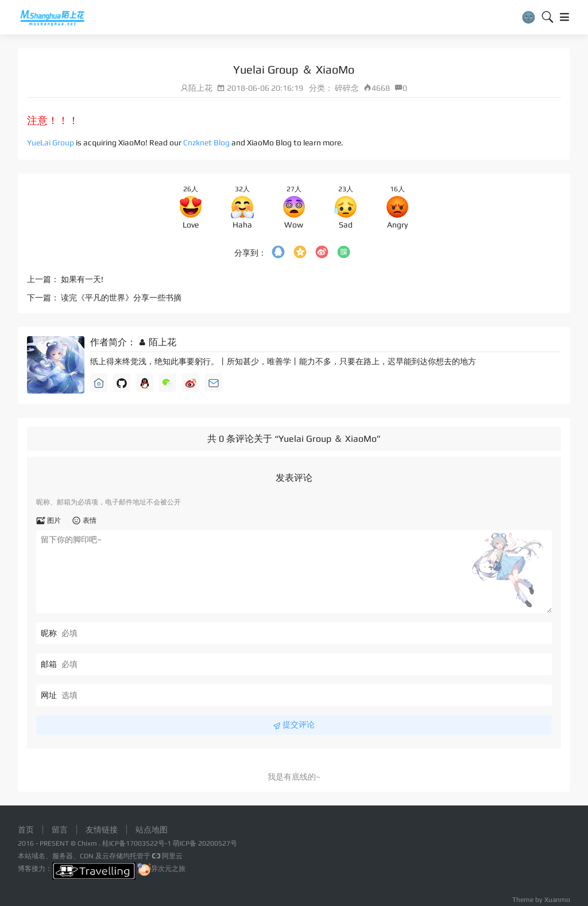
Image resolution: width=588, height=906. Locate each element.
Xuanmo (557, 900)
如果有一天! (82, 279)
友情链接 (102, 830)
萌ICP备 (185, 843)
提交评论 (294, 725)
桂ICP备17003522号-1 (137, 843)
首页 (26, 830)
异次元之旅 (161, 869)
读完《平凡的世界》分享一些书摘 (121, 298)
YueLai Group (51, 142)
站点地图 (152, 830)
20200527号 (218, 843)
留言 (60, 830)
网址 (49, 695)
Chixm (87, 843)
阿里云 (167, 856)
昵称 (49, 633)
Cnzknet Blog (206, 142)
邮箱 (49, 664)
